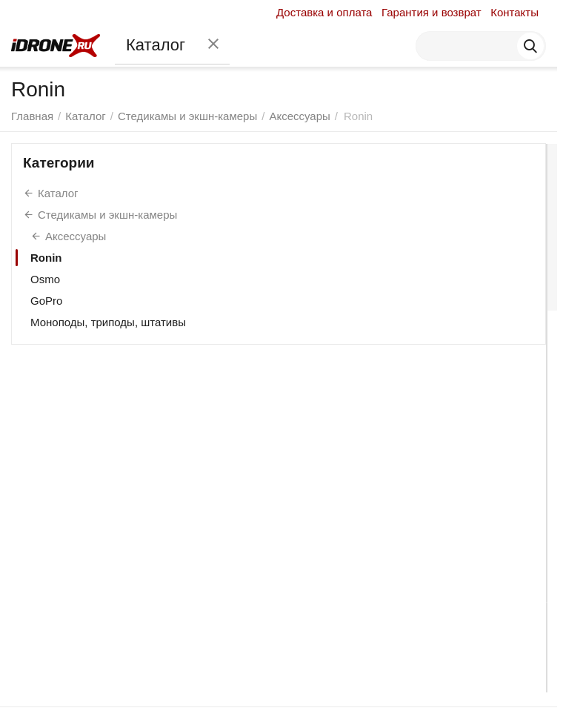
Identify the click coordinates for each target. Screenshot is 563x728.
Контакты (514, 12)
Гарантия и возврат (432, 12)
